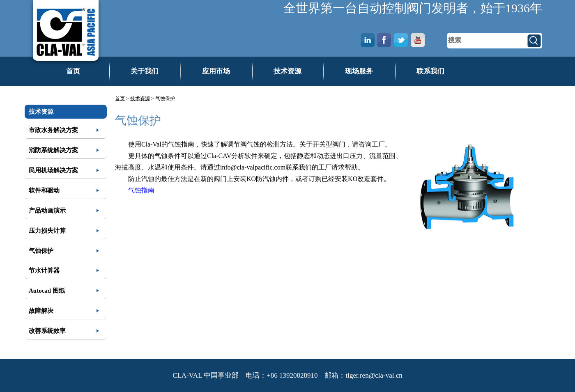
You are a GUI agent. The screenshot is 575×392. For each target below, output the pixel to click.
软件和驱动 (44, 190)
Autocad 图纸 (47, 291)
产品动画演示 (47, 211)
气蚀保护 (41, 251)
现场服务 (359, 71)
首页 (73, 71)
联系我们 (430, 71)
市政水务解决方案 (53, 130)
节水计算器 (44, 271)
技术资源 (287, 71)
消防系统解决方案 (53, 150)
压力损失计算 (47, 231)
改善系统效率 (47, 331)
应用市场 (216, 71)
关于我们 (145, 71)
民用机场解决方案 (53, 170)
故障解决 (41, 311)
